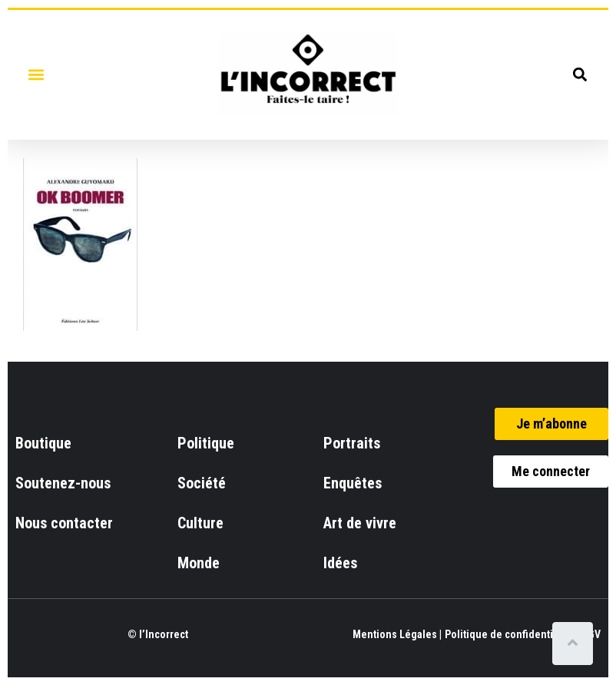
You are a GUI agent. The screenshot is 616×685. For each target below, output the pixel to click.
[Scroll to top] (576, 644)
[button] (36, 75)
